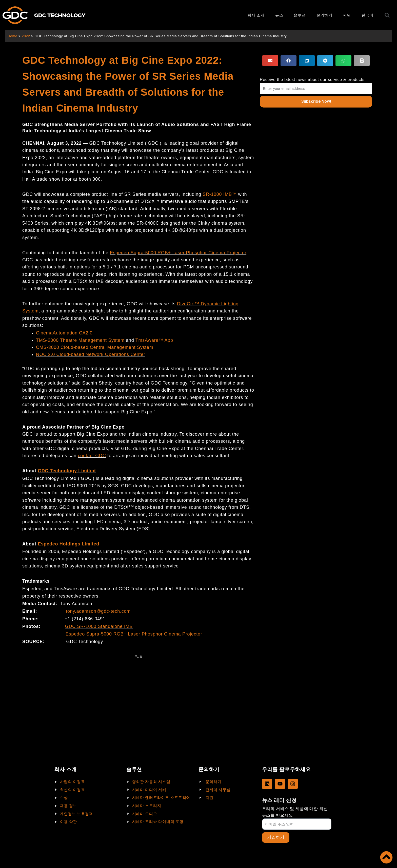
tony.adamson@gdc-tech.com (98, 611)
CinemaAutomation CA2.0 (64, 333)
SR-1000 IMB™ (220, 194)
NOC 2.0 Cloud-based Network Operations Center (91, 354)
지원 (347, 15)
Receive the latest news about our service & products (312, 80)
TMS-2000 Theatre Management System (80, 340)
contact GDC (92, 456)
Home (13, 36)
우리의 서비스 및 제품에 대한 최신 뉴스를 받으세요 (295, 812)
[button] (270, 61)
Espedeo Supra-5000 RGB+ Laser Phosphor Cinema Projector (178, 253)
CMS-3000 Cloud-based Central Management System (95, 347)
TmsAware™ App (154, 340)
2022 (26, 36)
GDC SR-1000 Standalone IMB (99, 626)
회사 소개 (256, 15)
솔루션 (300, 15)
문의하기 (324, 15)
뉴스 (279, 15)
